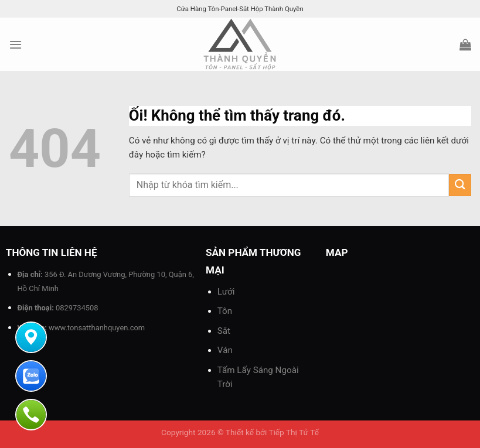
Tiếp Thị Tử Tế (294, 432)
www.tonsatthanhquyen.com (97, 328)
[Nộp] (460, 185)
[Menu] (16, 45)
